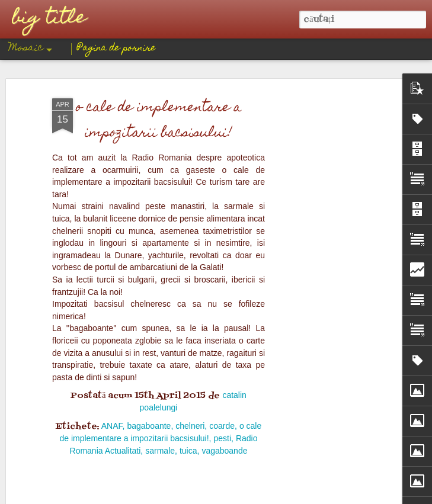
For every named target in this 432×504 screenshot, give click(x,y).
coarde (222, 115)
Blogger (265, 496)
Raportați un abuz (305, 496)
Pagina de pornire (116, 49)
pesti (222, 128)
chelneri (190, 115)
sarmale (160, 140)
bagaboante (149, 115)
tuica (188, 140)
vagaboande (224, 140)
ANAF (112, 115)
